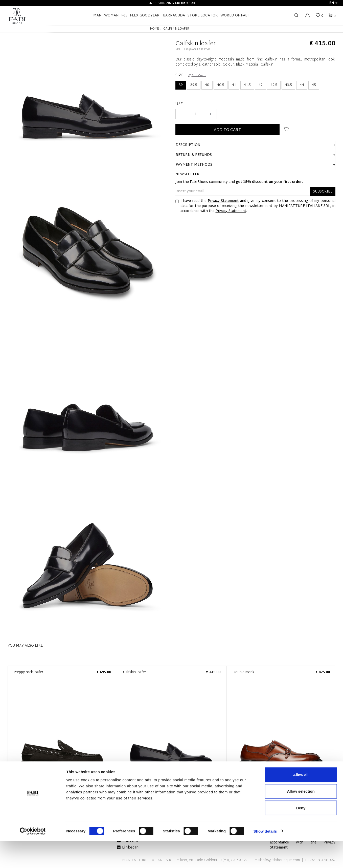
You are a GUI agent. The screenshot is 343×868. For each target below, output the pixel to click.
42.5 (274, 85)
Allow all (301, 802)
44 (302, 85)
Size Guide (197, 75)
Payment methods (194, 165)
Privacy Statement (223, 201)
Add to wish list (286, 129)
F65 (124, 16)
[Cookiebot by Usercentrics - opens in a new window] (33, 858)
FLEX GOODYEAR (145, 16)
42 (260, 85)
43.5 (288, 85)
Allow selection (301, 818)
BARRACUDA (174, 16)
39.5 (194, 85)
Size (179, 75)
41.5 (247, 85)
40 (207, 85)
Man (97, 16)
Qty (179, 103)
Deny (301, 835)
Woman (111, 16)
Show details (265, 858)
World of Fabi (235, 16)
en (333, 3)
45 (314, 85)
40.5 (221, 85)
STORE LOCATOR (203, 16)
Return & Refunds (194, 155)
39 (181, 85)
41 (234, 85)
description (188, 145)
